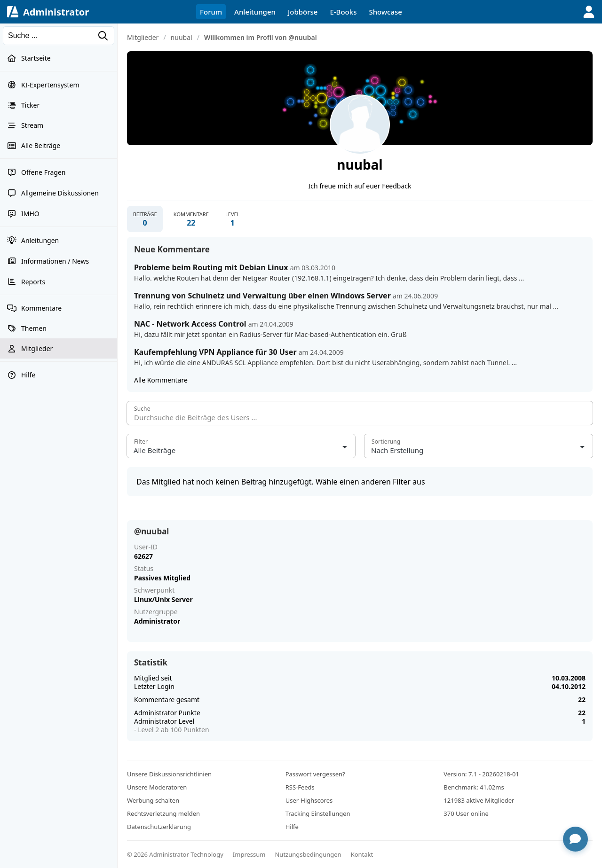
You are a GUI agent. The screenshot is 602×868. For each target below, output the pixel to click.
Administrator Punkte (167, 713)
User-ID (146, 547)
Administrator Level (164, 721)
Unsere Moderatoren (157, 787)
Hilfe (292, 827)
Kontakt (362, 854)
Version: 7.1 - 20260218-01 (481, 774)
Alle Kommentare (161, 380)
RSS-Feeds (300, 787)
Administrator (56, 12)
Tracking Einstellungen (318, 813)
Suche (142, 409)
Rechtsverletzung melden (163, 813)
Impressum (249, 854)
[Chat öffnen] (575, 839)
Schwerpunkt (154, 590)
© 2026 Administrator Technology (175, 854)
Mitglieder (143, 37)
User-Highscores (309, 800)
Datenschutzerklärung (159, 827)
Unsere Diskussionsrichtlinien (169, 774)
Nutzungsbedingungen (308, 854)
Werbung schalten (153, 800)
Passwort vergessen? (315, 774)
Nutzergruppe (156, 612)
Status (144, 569)
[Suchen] (59, 36)
